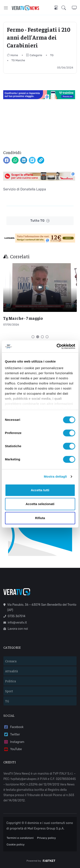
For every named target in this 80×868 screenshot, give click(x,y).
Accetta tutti (40, 490)
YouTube (13, 749)
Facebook (13, 727)
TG (52, 55)
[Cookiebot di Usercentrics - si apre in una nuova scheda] (57, 346)
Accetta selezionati (40, 504)
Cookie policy (16, 844)
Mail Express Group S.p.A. (46, 829)
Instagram (14, 742)
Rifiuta (40, 518)
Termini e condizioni (20, 838)
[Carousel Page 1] (33, 337)
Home (12, 55)
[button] (67, 8)
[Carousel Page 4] (47, 337)
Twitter (12, 735)
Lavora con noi (16, 629)
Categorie (34, 55)
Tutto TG (40, 221)
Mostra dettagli (55, 476)
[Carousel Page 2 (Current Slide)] (38, 337)
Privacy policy (47, 838)
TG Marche (18, 60)
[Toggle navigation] (6, 8)
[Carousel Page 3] (42, 337)
